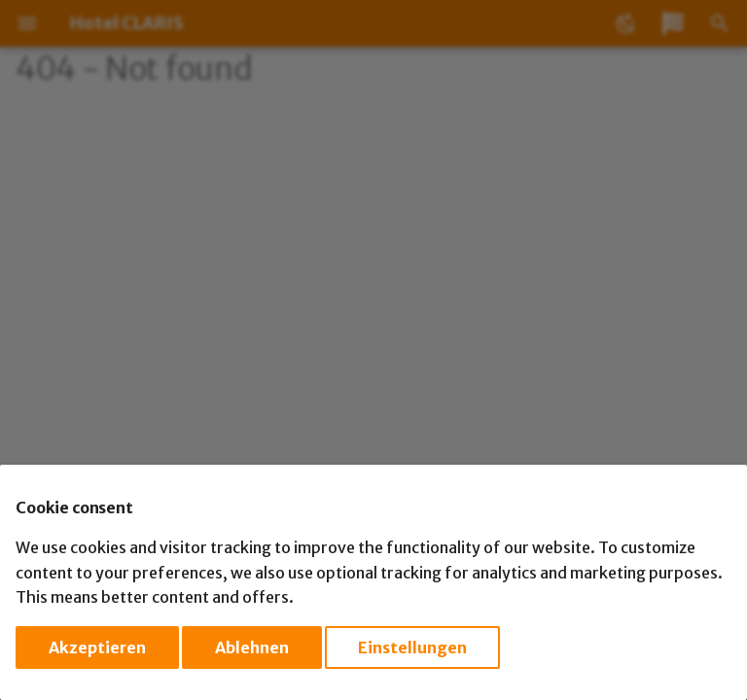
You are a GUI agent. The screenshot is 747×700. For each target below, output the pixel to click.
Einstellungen (412, 647)
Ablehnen (252, 647)
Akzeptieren (97, 647)
